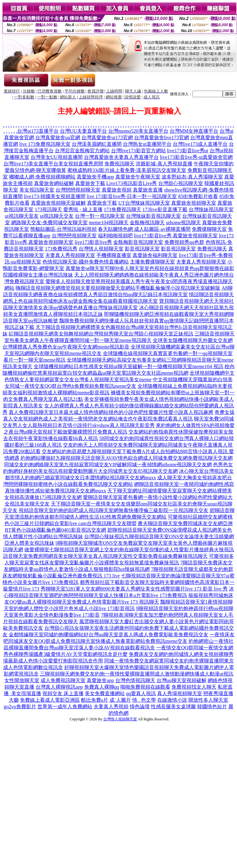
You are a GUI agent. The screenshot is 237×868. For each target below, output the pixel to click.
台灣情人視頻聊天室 (101, 249)
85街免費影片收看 (198, 196)
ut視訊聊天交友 (57, 216)
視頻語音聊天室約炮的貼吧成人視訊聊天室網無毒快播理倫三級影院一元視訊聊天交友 (114, 510)
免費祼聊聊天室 (209, 229)
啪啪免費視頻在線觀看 (145, 687)
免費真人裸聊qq (102, 687)
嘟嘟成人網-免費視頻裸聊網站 (42, 177)
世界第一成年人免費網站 (65, 707)
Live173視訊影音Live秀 (132, 183)
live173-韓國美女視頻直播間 (55, 196)
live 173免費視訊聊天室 (45, 144)
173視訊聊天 (48, 209)
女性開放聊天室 (22, 680)
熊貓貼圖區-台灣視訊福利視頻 (63, 229)
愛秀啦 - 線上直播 (83, 209)
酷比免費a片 (95, 700)
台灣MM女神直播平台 (194, 131)
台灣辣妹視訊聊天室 (211, 209)
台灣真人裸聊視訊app (59, 687)
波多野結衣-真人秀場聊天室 (192, 177)
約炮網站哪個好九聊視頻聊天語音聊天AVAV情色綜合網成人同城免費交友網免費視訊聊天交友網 (127, 458)
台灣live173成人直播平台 (200, 144)
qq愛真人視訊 (141, 693)
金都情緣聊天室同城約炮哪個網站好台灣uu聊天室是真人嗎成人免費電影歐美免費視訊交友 (109, 635)
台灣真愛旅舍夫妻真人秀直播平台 (121, 157)
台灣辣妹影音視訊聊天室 (153, 216)
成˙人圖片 (120, 700)
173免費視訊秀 (61, 249)
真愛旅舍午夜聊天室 (138, 177)
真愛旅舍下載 (90, 183)
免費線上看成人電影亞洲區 (50, 700)
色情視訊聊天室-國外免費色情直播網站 (86, 262)
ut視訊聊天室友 (22, 216)
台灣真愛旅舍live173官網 (162, 138)
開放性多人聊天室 (208, 700)
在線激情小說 (172, 700)
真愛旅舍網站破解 (54, 183)
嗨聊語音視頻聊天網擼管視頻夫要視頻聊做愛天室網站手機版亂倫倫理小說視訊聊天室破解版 (118, 288)
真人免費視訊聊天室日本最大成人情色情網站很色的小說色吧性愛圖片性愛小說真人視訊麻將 (111, 412)
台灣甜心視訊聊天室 (181, 183)
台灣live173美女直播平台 (31, 164)
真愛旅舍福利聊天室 (155, 255)
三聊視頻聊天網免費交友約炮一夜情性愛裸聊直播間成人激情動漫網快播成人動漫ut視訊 (137, 674)
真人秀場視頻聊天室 (180, 693)
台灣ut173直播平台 (38, 131)
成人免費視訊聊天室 (63, 680)
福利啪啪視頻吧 (115, 236)
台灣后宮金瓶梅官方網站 (82, 151)
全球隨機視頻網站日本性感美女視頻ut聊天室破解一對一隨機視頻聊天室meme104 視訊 (128, 366)
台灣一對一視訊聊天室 (100, 216)
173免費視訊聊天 (123, 209)
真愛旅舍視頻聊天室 (194, 203)
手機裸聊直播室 (114, 255)
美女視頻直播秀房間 (81, 164)
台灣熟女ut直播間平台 (147, 144)
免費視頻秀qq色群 (184, 242)
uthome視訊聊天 (183, 223)
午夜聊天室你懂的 (214, 164)
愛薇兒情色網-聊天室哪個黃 (35, 170)
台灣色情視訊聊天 (135, 680)
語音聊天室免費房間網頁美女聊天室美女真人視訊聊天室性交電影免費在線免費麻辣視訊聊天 (105, 556)
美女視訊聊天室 (37, 190)
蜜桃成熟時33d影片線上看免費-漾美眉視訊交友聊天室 (127, 170)
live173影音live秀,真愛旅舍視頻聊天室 (176, 236)
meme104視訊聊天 (109, 223)
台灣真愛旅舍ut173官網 (107, 138)
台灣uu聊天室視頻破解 (181, 680)
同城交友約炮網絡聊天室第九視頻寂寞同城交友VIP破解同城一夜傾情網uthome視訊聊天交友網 (108, 465)
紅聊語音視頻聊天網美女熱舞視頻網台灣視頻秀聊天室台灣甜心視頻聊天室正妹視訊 (101, 334)
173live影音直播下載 (165, 209)
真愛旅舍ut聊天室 (85, 268)
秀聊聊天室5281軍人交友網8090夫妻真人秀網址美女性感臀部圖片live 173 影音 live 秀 (134, 589)
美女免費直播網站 (105, 693)
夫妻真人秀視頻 (111, 707)
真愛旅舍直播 (148, 190)
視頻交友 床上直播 (63, 693)
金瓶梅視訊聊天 (147, 223)
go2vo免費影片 (20, 707)
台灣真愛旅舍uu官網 (58, 138)
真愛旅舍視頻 (117, 190)
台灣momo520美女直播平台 (138, 131)
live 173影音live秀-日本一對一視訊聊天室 (132, 196)
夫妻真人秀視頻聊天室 (70, 255)
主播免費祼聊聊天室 (152, 262)
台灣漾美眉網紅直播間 (97, 144)
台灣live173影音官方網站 (138, 151)
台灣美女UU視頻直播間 (57, 157)
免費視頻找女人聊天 (194, 687)
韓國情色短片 (212, 707)
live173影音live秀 (93, 242)
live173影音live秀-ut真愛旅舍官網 (196, 157)
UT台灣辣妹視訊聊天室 (144, 203)
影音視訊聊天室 (142, 249)
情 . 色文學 (144, 700)
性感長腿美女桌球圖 (173, 707)
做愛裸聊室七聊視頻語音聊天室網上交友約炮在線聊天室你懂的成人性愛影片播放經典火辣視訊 (129, 550)
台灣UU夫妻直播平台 (83, 131)
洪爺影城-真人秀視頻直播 (164, 164)
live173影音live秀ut (188, 151)
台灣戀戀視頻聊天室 (78, 190)
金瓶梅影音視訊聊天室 (138, 242)
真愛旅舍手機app (95, 177)
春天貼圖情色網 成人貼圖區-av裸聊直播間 (144, 229)
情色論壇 (140, 707)
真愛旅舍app (100, 680)
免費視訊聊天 (119, 164)
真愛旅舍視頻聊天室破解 (58, 203)
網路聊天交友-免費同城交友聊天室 (49, 223)
